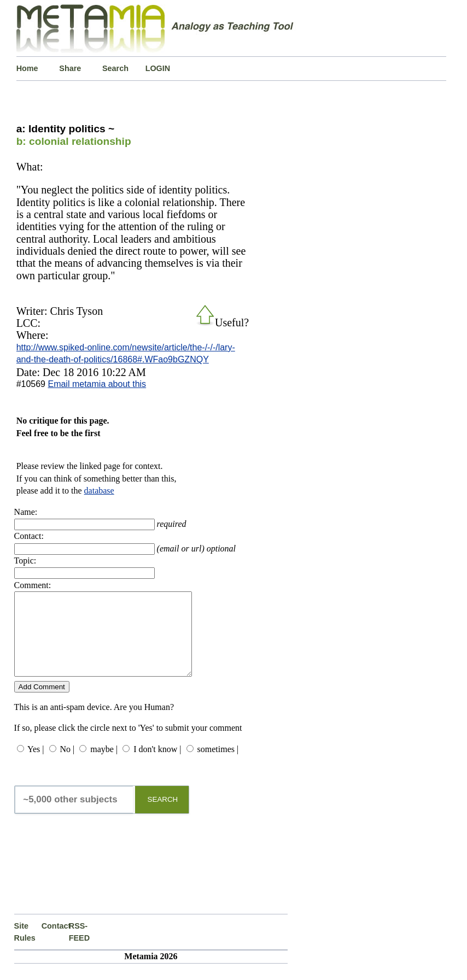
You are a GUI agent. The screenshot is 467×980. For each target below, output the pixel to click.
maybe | (104, 765)
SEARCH (163, 816)
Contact (55, 942)
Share (70, 68)
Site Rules (25, 948)
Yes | (36, 765)
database (99, 491)
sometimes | (218, 765)
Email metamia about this (97, 384)
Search (115, 68)
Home (27, 68)
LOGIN (158, 68)
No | (68, 765)
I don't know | (157, 765)
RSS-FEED (79, 948)
